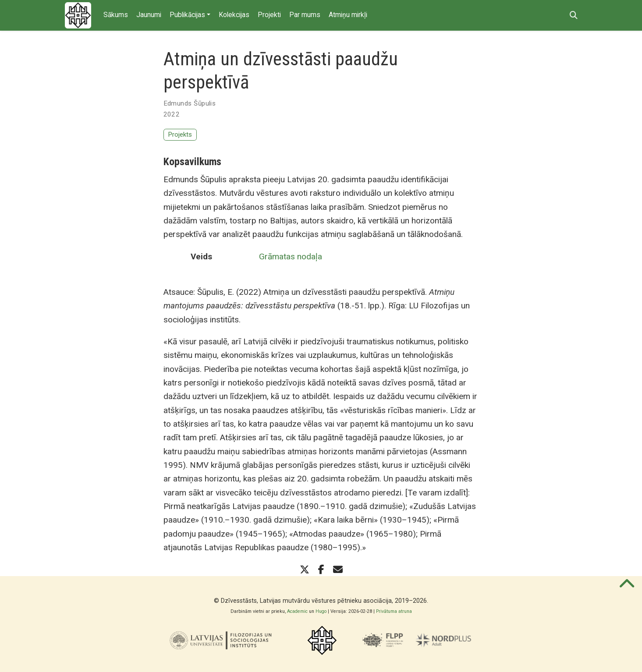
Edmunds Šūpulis (190, 103)
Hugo (321, 611)
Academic (297, 611)
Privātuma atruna (394, 611)
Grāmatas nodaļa (291, 256)
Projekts (180, 134)
